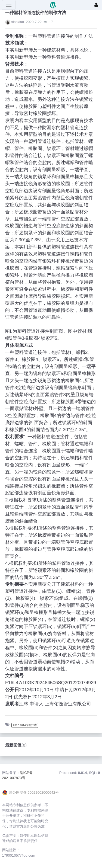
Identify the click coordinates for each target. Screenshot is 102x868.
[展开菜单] (9, 5)
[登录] (96, 5)
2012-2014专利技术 (25, 725)
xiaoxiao (18, 22)
